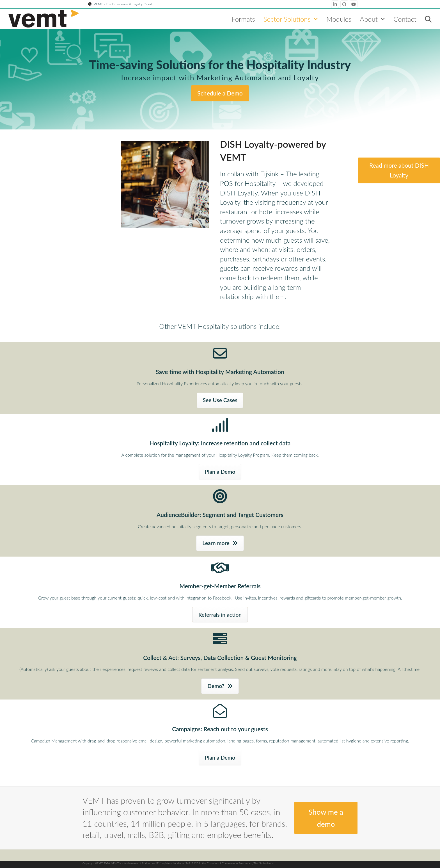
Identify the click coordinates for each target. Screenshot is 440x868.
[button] (428, 19)
